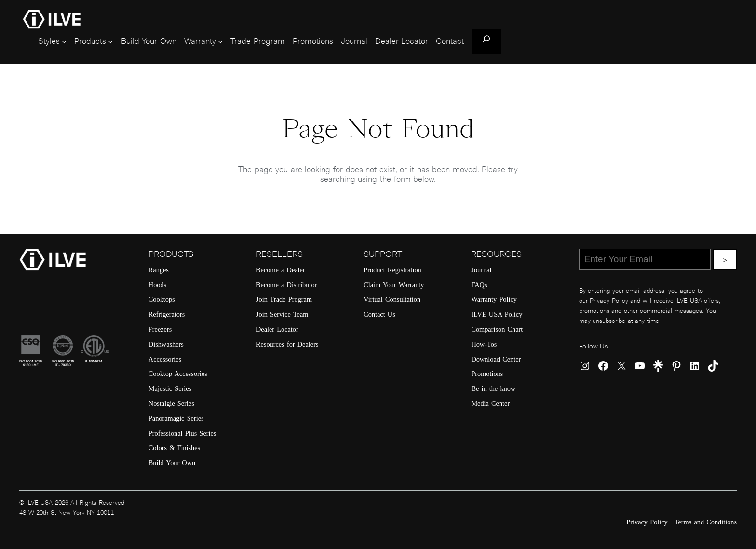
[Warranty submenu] (220, 41)
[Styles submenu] (64, 41)
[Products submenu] (110, 41)
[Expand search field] (486, 41)
